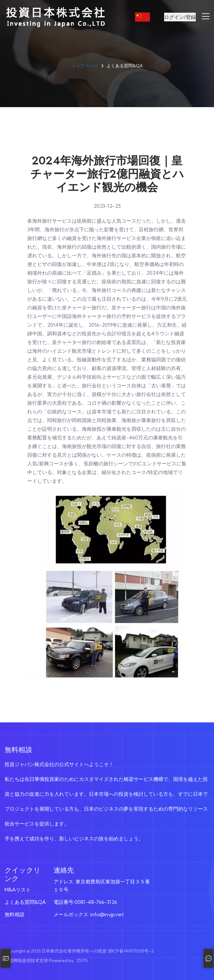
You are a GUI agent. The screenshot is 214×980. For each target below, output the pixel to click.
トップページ (85, 66)
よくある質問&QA (25, 902)
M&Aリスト (18, 890)
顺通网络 (13, 960)
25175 (82, 960)
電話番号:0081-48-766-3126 (85, 902)
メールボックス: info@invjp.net (89, 914)
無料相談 (15, 914)
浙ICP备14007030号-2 (131, 951)
